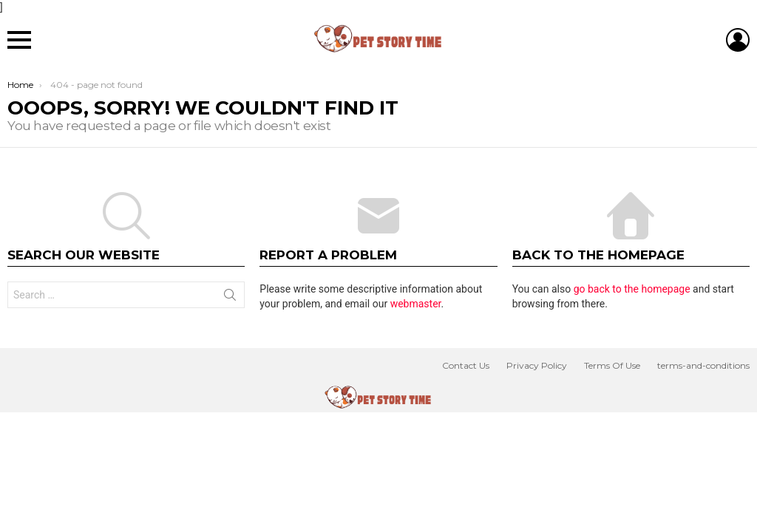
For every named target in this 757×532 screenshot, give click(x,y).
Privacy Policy (537, 365)
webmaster (416, 304)
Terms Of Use (612, 365)
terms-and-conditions (703, 365)
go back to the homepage (632, 289)
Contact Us (466, 365)
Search (230, 298)
